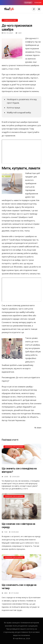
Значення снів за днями (14, 447)
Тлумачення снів (10, 20)
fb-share (38, 428)
